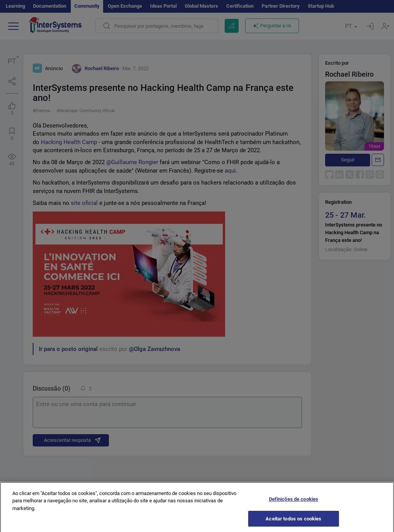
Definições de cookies (294, 502)
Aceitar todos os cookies (293, 521)
